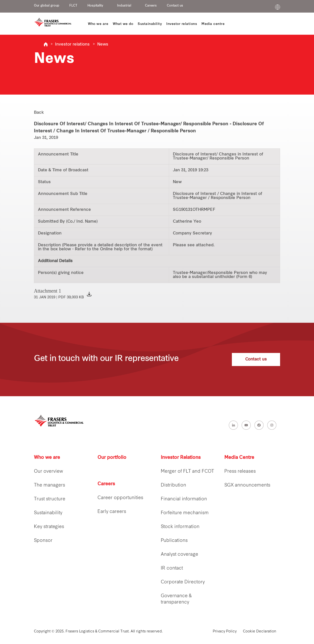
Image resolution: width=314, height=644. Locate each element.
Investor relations (72, 45)
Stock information (180, 527)
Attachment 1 (59, 294)
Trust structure (50, 499)
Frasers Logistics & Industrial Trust (46, 44)
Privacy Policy (225, 632)
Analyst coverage (179, 555)
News (103, 45)
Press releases (240, 472)
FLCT (73, 6)
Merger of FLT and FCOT (187, 472)
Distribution (173, 485)
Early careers (112, 512)
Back (39, 113)
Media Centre (239, 458)
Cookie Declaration (260, 632)
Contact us (175, 6)
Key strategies (49, 527)
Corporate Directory (183, 582)
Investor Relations (181, 458)
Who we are (47, 458)
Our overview (48, 472)
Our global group (47, 6)
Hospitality (95, 6)
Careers (151, 6)
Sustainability (48, 513)
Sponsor (43, 541)
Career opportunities (120, 498)
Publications (174, 541)
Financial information (184, 499)
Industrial (124, 6)
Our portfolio (112, 458)
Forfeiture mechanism (185, 513)
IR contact (172, 568)
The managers (49, 485)
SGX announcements (247, 485)
